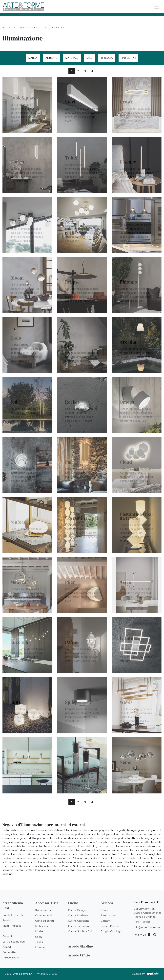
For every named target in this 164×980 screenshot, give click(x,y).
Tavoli (39, 942)
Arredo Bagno (11, 957)
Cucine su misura (78, 926)
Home (7, 28)
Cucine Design (77, 910)
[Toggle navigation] (157, 6)
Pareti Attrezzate (13, 915)
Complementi (44, 915)
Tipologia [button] (107, 58)
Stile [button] (89, 58)
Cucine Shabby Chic (81, 931)
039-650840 (142, 922)
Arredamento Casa (13, 905)
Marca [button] (33, 58)
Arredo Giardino (81, 946)
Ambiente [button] (51, 58)
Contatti (106, 921)
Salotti (7, 920)
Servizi (105, 910)
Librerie (40, 947)
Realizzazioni (109, 915)
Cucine (73, 903)
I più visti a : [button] (128, 58)
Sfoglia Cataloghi (112, 931)
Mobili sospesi (44, 926)
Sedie (39, 937)
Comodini (8, 936)
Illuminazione (53, 28)
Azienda (107, 903)
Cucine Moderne (78, 915)
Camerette (9, 952)
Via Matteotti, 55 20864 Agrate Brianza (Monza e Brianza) (148, 913)
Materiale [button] (72, 58)
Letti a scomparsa (14, 942)
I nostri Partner (110, 926)
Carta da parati (44, 921)
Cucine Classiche (79, 921)
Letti (5, 931)
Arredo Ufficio (79, 955)
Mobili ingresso (12, 926)
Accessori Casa (26, 28)
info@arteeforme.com (147, 927)
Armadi (7, 947)
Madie (39, 931)
